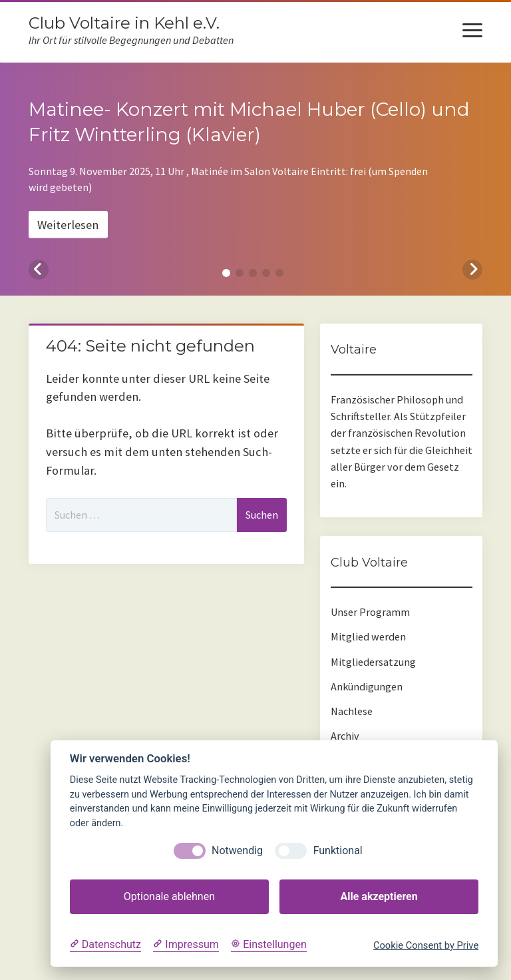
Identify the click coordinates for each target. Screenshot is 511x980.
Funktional (338, 851)
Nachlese (352, 711)
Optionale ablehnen (169, 896)
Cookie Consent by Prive (426, 946)
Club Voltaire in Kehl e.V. (124, 23)
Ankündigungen (367, 686)
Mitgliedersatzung (373, 662)
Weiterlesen (68, 224)
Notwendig (237, 851)
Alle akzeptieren (379, 896)
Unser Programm (370, 612)
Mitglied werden (368, 636)
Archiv (345, 736)
